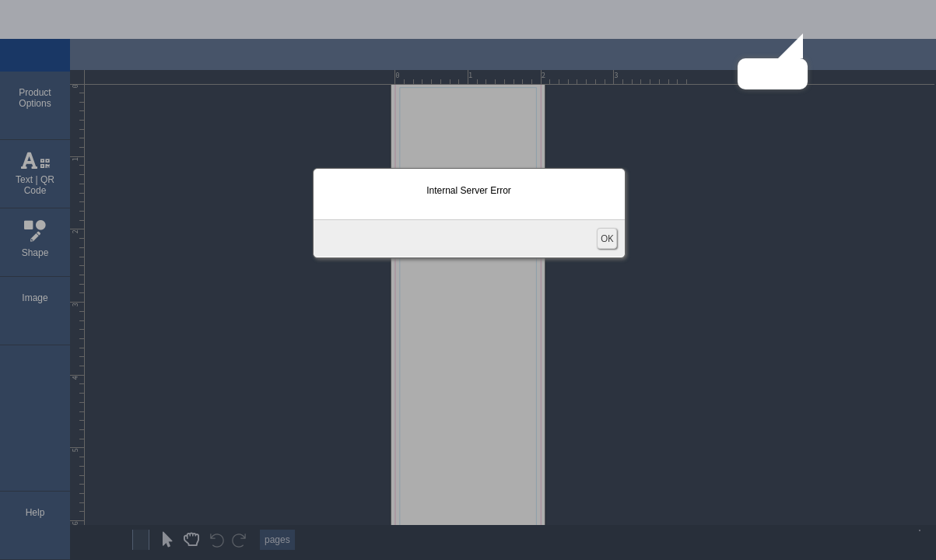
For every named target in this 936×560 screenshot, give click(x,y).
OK (607, 238)
